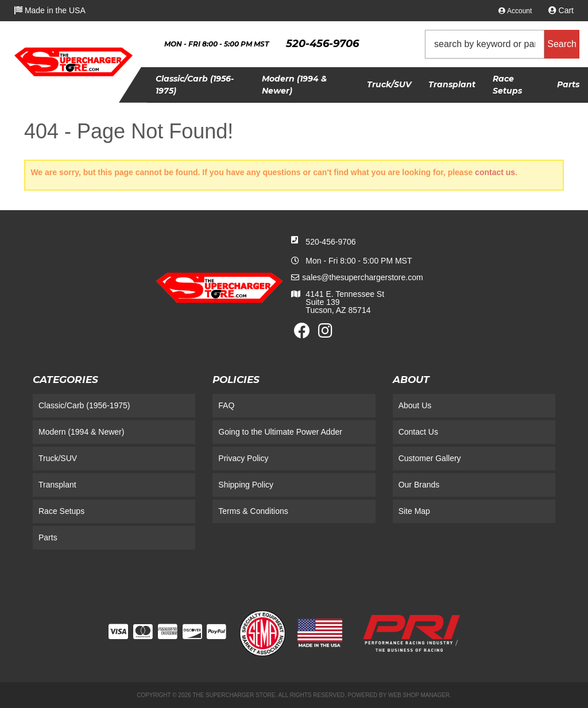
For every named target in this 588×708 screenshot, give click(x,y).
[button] (502, 44)
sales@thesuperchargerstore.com (362, 277)
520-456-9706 (330, 242)
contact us (495, 172)
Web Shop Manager (419, 695)
